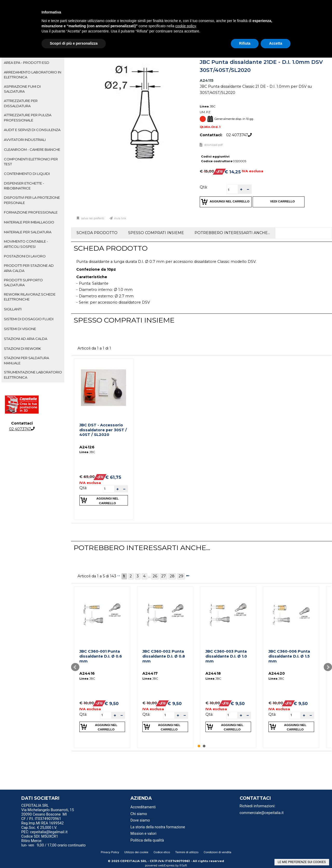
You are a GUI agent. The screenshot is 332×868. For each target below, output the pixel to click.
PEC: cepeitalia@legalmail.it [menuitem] (46, 832)
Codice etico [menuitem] (162, 852)
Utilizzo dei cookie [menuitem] (136, 852)
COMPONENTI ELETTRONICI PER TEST (31, 162)
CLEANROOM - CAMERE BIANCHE (32, 149)
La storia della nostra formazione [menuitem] (158, 827)
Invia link (120, 218)
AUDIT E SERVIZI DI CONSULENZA (32, 130)
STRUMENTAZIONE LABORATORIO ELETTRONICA (33, 375)
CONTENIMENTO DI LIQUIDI (27, 174)
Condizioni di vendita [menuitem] (217, 852)
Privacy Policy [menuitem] (110, 852)
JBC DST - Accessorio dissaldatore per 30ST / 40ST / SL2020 (103, 430)
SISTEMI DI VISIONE (20, 329)
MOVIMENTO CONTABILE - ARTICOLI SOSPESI (26, 244)
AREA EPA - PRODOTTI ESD (27, 63)
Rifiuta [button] (245, 43)
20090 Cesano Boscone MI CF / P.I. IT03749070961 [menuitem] (44, 817)
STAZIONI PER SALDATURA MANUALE (26, 360)
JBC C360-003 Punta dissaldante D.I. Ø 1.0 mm (226, 656)
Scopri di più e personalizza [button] (74, 43)
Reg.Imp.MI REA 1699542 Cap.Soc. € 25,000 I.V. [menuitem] (42, 825)
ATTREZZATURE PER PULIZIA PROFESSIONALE (28, 117)
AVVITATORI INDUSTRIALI (25, 140)
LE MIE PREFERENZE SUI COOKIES (302, 862)
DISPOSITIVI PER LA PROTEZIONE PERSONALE (32, 200)
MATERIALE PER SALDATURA (28, 232)
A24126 (87, 447)
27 (164, 576)
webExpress (166, 865)
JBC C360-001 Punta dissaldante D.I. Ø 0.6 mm (101, 656)
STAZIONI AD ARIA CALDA (26, 339)
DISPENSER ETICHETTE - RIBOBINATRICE (24, 186)
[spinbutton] (232, 190)
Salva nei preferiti (92, 218)
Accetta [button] (276, 43)
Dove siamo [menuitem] (140, 820)
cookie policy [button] (186, 26)
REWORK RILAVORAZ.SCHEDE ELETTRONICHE (30, 297)
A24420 (277, 673)
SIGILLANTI (13, 309)
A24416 (87, 673)
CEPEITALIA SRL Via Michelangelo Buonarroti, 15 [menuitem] (48, 808)
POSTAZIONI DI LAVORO (25, 256)
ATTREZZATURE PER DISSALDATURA (21, 103)
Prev (75, 667)
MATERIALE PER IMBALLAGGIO (29, 222)
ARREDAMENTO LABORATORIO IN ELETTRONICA (33, 75)
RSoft (183, 865)
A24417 (150, 673)
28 (172, 576)
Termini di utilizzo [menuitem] (187, 852)
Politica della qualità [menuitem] (147, 840)
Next (328, 667)
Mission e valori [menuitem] (143, 834)
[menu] (59, 806)
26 (155, 576)
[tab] (33, 63)
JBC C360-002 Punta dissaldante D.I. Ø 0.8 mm (164, 656)
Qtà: (204, 187)
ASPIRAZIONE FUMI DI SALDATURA (22, 89)
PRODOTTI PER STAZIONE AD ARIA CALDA (29, 268)
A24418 (213, 673)
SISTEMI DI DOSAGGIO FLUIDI (29, 319)
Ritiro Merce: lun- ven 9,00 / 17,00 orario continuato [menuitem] (53, 843)
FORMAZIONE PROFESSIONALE (31, 212)
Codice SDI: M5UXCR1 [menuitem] (40, 836)
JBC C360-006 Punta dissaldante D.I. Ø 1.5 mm (289, 656)
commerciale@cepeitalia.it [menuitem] (262, 813)
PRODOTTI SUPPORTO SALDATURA (23, 282)
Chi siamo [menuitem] (139, 814)
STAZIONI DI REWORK (22, 348)
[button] (241, 189)
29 (181, 576)
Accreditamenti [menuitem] (143, 807)
